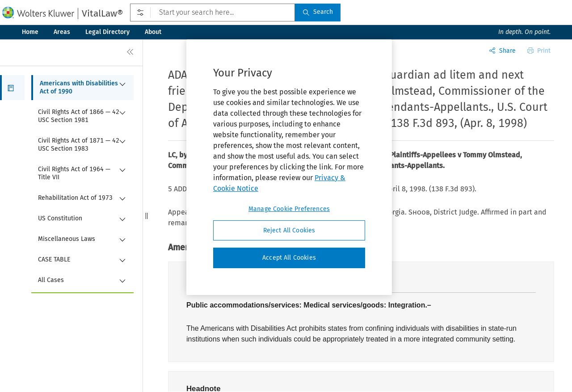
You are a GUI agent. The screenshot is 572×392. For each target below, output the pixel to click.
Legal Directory (107, 32)
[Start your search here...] (212, 13)
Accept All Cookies (289, 258)
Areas (62, 32)
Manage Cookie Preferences (289, 209)
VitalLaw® (102, 13)
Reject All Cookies (289, 230)
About (153, 32)
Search (318, 12)
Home (30, 32)
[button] (12, 88)
